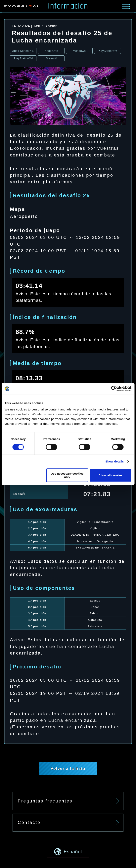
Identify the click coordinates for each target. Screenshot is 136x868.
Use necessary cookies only (67, 475)
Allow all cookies (111, 475)
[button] (68, 852)
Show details (115, 462)
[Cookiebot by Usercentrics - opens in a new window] (114, 389)
